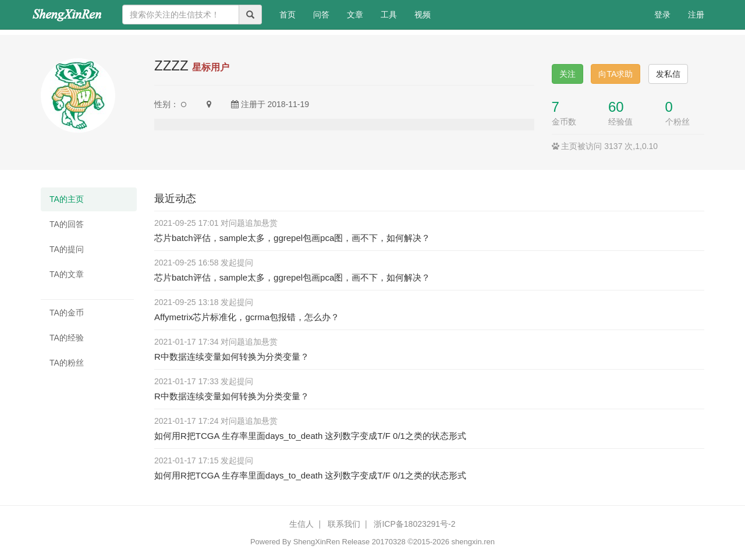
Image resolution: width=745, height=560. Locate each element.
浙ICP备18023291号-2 (414, 524)
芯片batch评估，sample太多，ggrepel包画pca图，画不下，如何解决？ (292, 238)
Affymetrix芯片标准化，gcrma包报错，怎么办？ (247, 317)
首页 (292, 14)
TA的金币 (67, 313)
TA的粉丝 (67, 363)
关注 (567, 74)
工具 (389, 15)
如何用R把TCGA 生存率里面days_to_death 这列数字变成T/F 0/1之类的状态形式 (310, 436)
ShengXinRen (317, 542)
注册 (696, 15)
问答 (321, 15)
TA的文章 (67, 274)
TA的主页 (67, 199)
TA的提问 (67, 249)
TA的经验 (67, 338)
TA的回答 (67, 224)
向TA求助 (615, 74)
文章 (355, 15)
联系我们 (344, 524)
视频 (423, 15)
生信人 (301, 524)
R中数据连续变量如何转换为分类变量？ (232, 357)
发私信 (668, 74)
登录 (662, 15)
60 (616, 107)
